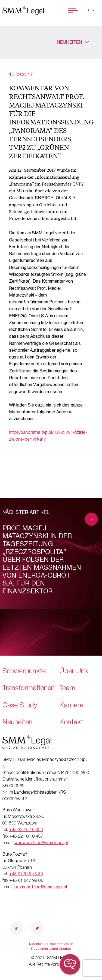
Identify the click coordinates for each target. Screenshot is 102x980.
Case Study (20, 706)
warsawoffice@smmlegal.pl (41, 843)
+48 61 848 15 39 (26, 874)
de (89, 10)
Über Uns (74, 672)
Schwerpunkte (24, 672)
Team (67, 689)
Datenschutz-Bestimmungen (51, 944)
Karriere (71, 706)
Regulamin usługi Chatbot (51, 949)
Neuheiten (69, 43)
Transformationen (29, 689)
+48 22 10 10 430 (26, 830)
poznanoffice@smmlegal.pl (41, 888)
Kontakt (71, 723)
